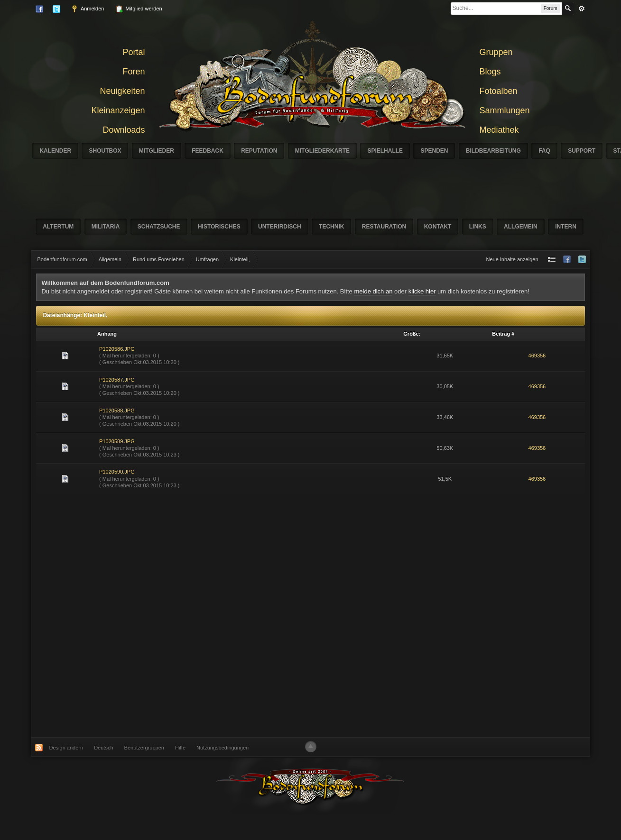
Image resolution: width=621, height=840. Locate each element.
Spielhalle (385, 151)
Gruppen (496, 52)
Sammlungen (505, 110)
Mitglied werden (139, 9)
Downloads (124, 130)
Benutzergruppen (144, 748)
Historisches (219, 227)
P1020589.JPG (117, 441)
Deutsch (103, 748)
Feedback (208, 151)
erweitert (582, 9)
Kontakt (438, 227)
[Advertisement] (192, 616)
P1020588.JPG (117, 411)
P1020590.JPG (117, 472)
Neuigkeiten (122, 91)
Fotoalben (499, 91)
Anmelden (87, 9)
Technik (331, 227)
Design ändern (66, 748)
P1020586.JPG (117, 349)
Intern (566, 227)
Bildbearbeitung (493, 151)
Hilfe (180, 748)
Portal (134, 52)
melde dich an (373, 291)
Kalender (55, 151)
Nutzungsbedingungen (222, 748)
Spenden (434, 151)
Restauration (384, 227)
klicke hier (422, 291)
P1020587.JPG (117, 380)
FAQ (544, 151)
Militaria (106, 227)
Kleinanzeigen (118, 110)
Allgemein (521, 227)
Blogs (490, 72)
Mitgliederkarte (322, 151)
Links (478, 227)
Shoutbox (105, 151)
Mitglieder (157, 151)
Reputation (259, 151)
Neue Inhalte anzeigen (512, 259)
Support (582, 151)
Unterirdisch (280, 227)
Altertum (58, 227)
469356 (537, 356)
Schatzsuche (159, 227)
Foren (134, 72)
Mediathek (499, 130)
